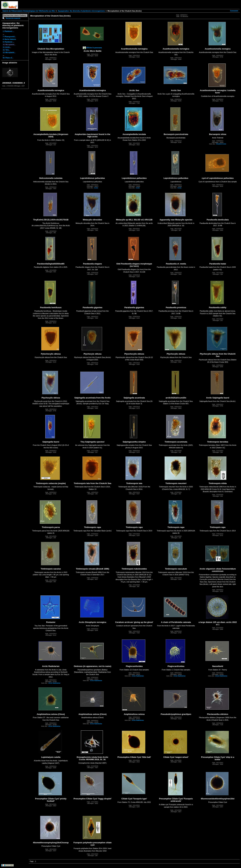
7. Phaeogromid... (9, 37)
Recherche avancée (13, 18)
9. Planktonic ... (8, 42)
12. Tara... (6, 50)
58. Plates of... (8, 58)
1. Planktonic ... (8, 31)
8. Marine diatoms (9, 39)
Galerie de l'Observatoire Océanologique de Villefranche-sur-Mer (29, 11)
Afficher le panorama (94, 48)
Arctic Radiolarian (54, 683)
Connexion (234, 11)
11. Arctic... (7, 47)
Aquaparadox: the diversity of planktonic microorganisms (81, 11)
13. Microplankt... (9, 53)
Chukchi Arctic (221, 144)
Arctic (96, 188)
